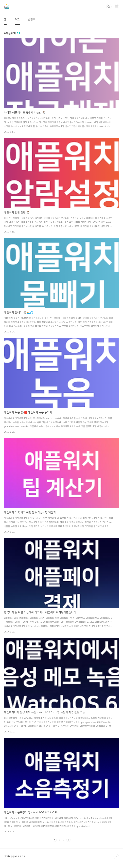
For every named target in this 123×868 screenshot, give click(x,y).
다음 (68, 840)
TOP (116, 857)
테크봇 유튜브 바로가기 (15, 856)
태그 (17, 19)
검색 (109, 7)
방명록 (32, 19)
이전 (55, 840)
